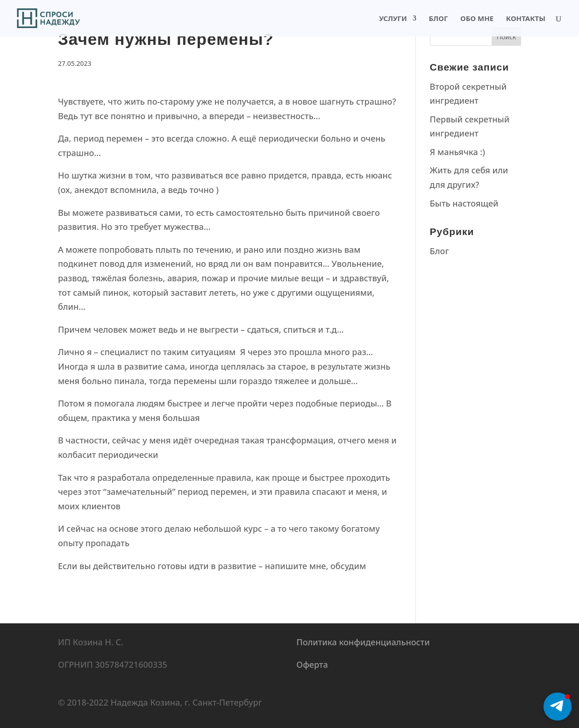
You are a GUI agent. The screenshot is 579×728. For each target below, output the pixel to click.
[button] (558, 707)
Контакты (526, 19)
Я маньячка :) (457, 152)
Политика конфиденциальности (363, 642)
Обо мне (477, 19)
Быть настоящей (464, 203)
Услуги (393, 19)
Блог (439, 19)
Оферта (312, 664)
